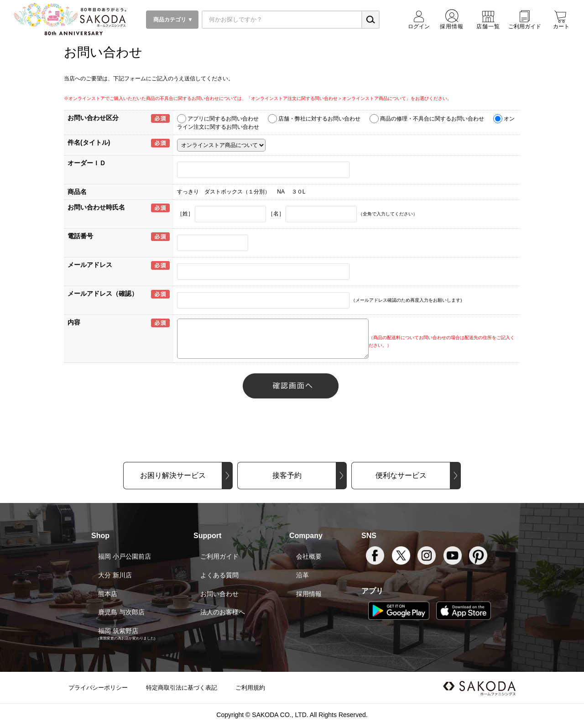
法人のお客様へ (223, 612)
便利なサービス (401, 475)
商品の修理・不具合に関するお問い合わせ (432, 119)
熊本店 (108, 594)
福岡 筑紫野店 (118, 631)
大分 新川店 (115, 575)
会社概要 (309, 556)
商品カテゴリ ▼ (172, 20)
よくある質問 (219, 575)
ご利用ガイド (219, 556)
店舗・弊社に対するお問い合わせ (319, 119)
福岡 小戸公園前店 (125, 556)
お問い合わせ (219, 594)
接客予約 (287, 475)
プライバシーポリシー (98, 688)
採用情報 (309, 594)
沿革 (302, 575)
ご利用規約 (250, 688)
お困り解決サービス (173, 475)
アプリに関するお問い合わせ (223, 119)
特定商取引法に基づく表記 (182, 688)
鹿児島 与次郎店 (121, 612)
